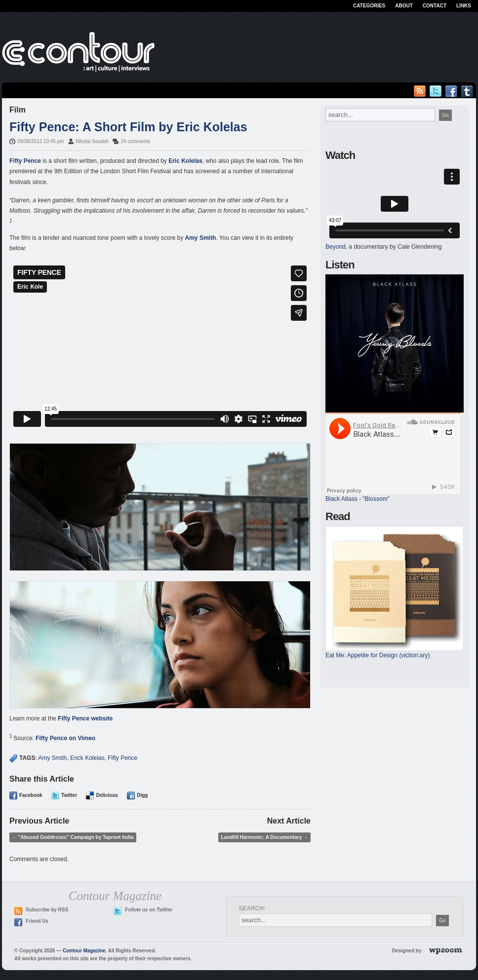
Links (464, 6)
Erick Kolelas (87, 758)
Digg (142, 795)
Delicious (107, 795)
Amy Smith (201, 238)
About (404, 6)
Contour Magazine (84, 951)
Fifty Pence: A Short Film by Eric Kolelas (128, 127)
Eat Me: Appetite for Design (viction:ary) (378, 655)
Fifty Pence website (85, 718)
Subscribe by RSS (47, 910)
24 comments (135, 141)
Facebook (31, 795)
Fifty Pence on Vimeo (65, 738)
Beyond (336, 247)
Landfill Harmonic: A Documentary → (264, 837)
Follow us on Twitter (149, 910)
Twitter (69, 795)
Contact (435, 6)
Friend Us (37, 921)
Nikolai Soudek (92, 141)
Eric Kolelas (185, 161)
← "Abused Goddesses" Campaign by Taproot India (73, 837)
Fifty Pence (25, 161)
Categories (369, 6)
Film (18, 110)
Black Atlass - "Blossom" (358, 499)
